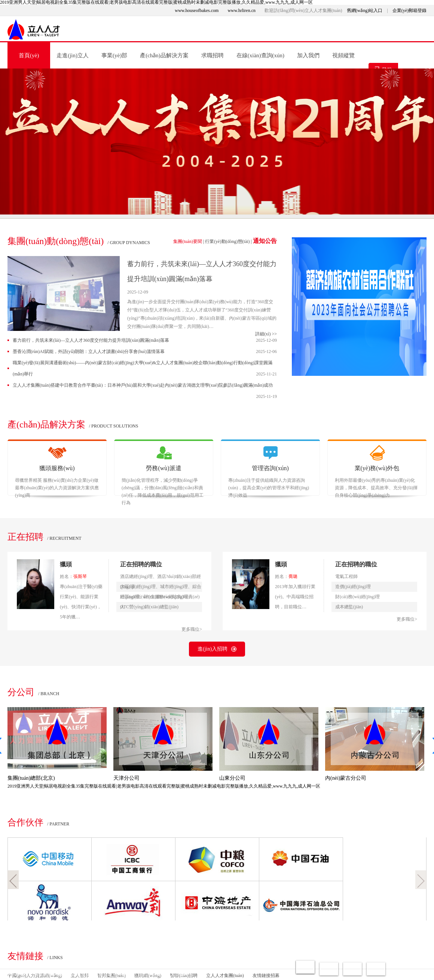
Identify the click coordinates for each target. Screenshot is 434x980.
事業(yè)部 (114, 55)
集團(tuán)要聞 (188, 241)
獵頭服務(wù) (57, 468)
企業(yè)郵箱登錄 (409, 10)
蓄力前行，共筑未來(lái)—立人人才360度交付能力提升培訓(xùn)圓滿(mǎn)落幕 (91, 340)
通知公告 (265, 241)
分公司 (21, 692)
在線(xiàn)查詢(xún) (260, 55)
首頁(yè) (29, 55)
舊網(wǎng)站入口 (365, 10)
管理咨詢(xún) (270, 468)
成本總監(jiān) (349, 607)
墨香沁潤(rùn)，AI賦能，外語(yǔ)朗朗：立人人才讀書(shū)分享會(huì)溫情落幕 (89, 351)
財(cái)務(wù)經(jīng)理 (357, 597)
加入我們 (308, 55)
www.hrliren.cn (242, 10)
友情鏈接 (25, 956)
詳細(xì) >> (266, 334)
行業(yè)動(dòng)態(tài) (227, 241)
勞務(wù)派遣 (163, 468)
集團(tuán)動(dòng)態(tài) (56, 241)
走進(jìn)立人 (73, 55)
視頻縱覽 (343, 55)
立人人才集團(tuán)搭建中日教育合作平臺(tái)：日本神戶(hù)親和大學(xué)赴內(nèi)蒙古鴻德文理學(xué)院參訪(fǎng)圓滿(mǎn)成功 (143, 385)
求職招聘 (213, 55)
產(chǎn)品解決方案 (164, 55)
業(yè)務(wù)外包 (377, 468)
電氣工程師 (346, 576)
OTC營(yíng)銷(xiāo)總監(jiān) (149, 607)
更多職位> (192, 629)
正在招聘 (25, 537)
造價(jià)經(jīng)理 (353, 587)
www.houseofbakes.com (197, 10)
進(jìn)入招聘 (217, 649)
